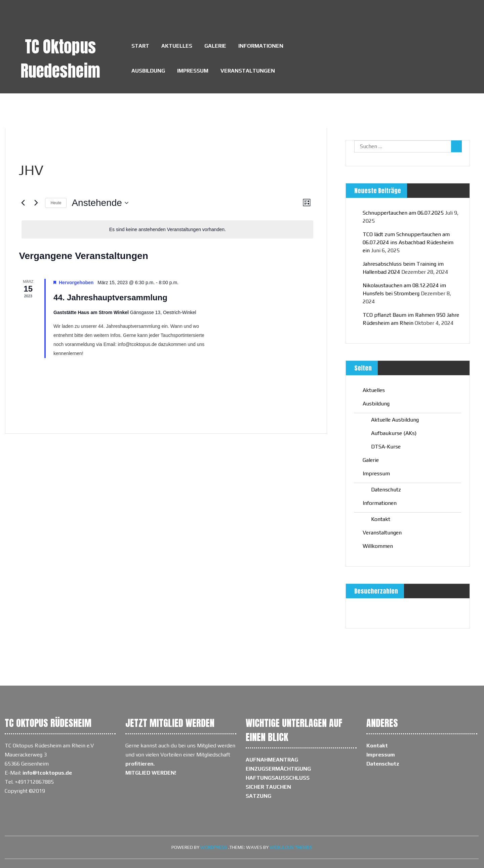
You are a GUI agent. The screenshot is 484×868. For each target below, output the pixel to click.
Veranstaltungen (248, 71)
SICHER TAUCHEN (268, 787)
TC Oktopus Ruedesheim (60, 59)
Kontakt (381, 519)
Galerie (215, 46)
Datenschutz (386, 490)
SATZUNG (258, 796)
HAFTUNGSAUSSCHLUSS (278, 778)
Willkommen (378, 546)
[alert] (167, 230)
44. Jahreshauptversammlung (110, 297)
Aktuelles (177, 46)
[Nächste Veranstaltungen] (36, 203)
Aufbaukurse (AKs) (394, 433)
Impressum (193, 71)
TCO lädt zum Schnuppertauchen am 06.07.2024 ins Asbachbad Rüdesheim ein (408, 242)
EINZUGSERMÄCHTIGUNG (278, 769)
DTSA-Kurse (386, 447)
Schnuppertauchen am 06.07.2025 (403, 213)
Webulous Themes (291, 847)
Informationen (261, 46)
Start (140, 46)
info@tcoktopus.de (47, 773)
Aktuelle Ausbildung (395, 420)
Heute (56, 203)
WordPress (214, 847)
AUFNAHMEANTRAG (272, 760)
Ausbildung (148, 71)
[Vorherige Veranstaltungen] (23, 203)
